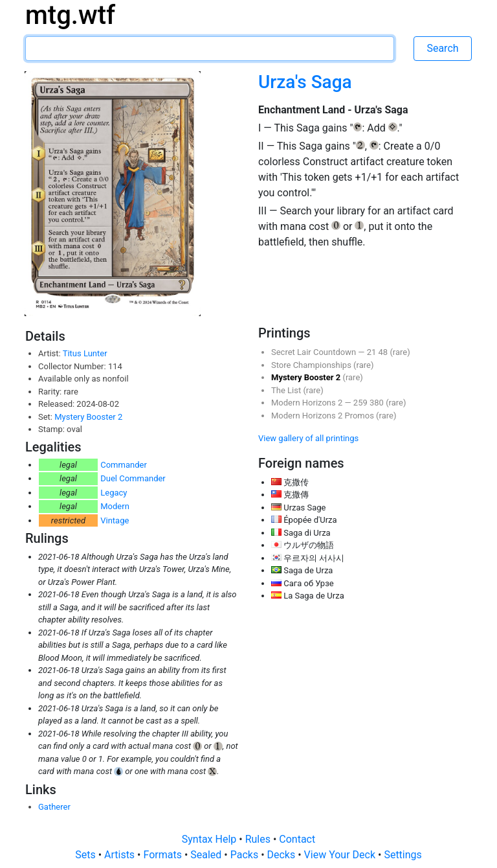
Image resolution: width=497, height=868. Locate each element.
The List (287, 390)
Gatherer (54, 807)
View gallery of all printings (308, 438)
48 (384, 352)
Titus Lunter (85, 353)
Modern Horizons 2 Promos (324, 416)
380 (378, 403)
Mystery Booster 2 (88, 417)
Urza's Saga (305, 82)
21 (373, 352)
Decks (283, 855)
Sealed (207, 855)
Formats (163, 855)
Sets (86, 855)
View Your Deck (341, 855)
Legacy (114, 493)
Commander (124, 465)
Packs (246, 855)
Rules (259, 839)
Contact (297, 839)
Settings (403, 855)
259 (361, 403)
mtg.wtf (70, 15)
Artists (121, 855)
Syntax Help (211, 839)
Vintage (115, 520)
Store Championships (312, 365)
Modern (115, 506)
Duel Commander (133, 478)
